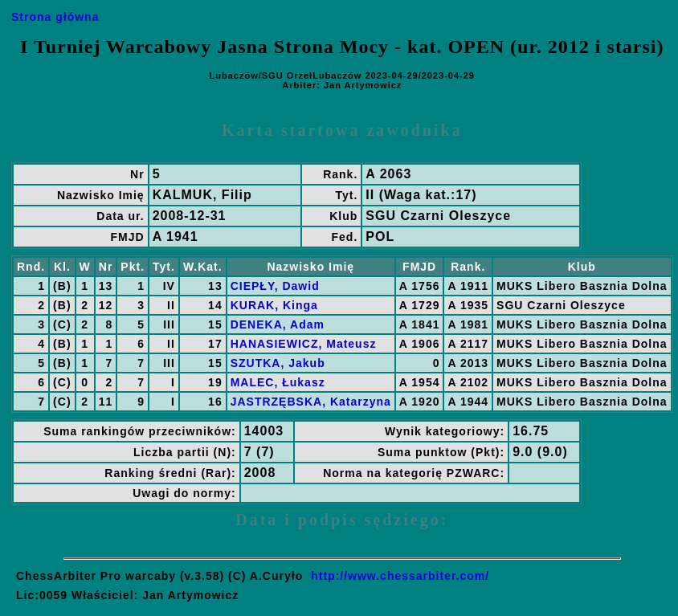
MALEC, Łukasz (278, 382)
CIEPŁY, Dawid (275, 286)
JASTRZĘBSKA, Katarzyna (311, 402)
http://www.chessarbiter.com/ (400, 576)
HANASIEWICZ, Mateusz (304, 344)
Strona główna (55, 17)
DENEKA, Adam (278, 324)
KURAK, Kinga (274, 305)
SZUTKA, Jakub (278, 363)
